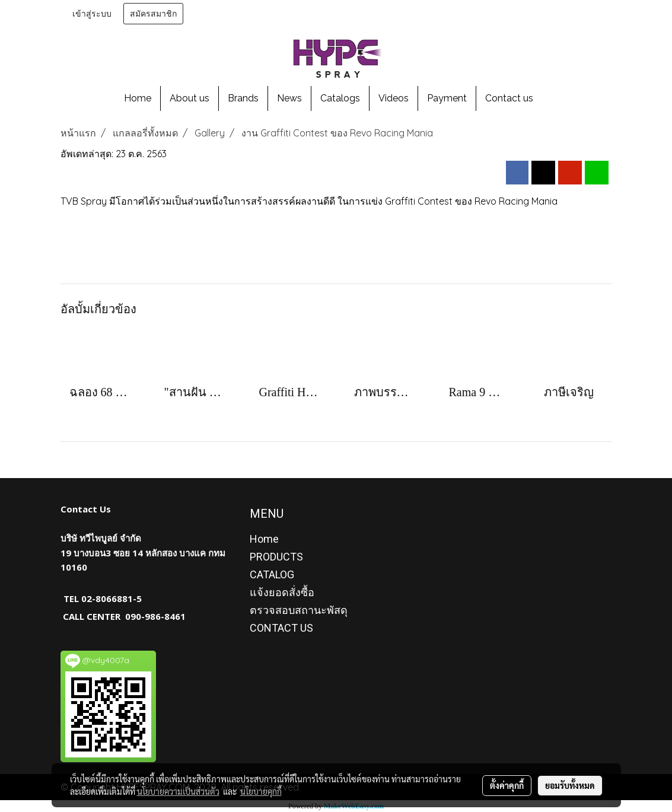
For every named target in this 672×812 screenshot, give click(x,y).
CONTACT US (281, 628)
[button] (553, 98)
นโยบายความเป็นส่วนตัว (178, 791)
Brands (243, 98)
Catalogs (340, 98)
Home (138, 98)
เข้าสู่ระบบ (92, 14)
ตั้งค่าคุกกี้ (507, 785)
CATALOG (272, 574)
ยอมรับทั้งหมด (570, 785)
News (289, 98)
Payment (447, 98)
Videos (394, 98)
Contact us (509, 98)
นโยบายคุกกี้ (261, 791)
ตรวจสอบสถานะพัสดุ (299, 610)
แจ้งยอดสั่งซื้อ (282, 592)
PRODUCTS (276, 557)
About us (190, 98)
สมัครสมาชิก (153, 14)
